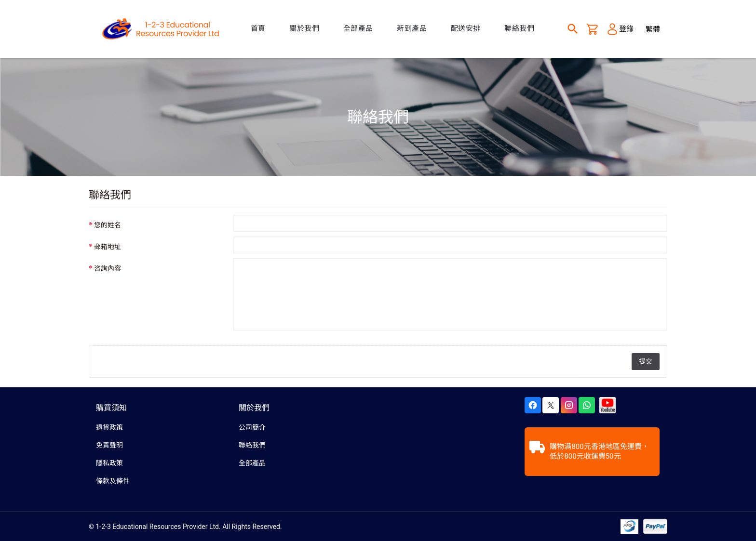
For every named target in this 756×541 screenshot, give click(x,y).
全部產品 (252, 463)
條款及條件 (113, 481)
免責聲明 (109, 445)
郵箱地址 (108, 247)
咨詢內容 (108, 268)
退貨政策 (109, 427)
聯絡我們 (252, 445)
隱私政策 (109, 463)
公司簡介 (252, 427)
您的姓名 (108, 225)
